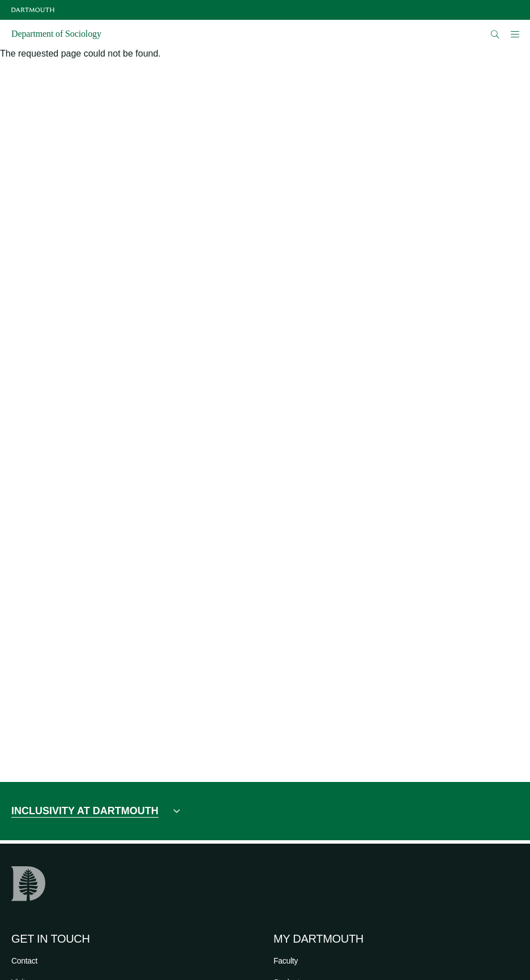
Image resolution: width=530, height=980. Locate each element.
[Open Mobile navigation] (515, 34)
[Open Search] (495, 34)
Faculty (286, 961)
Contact (24, 961)
